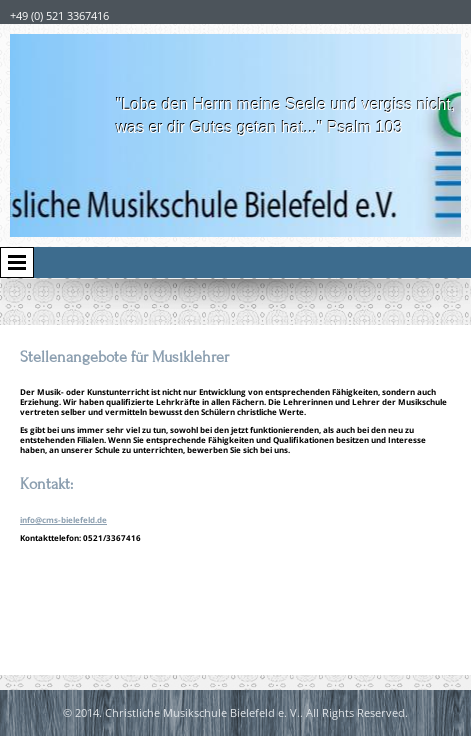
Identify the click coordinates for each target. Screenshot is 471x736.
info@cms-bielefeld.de (63, 519)
